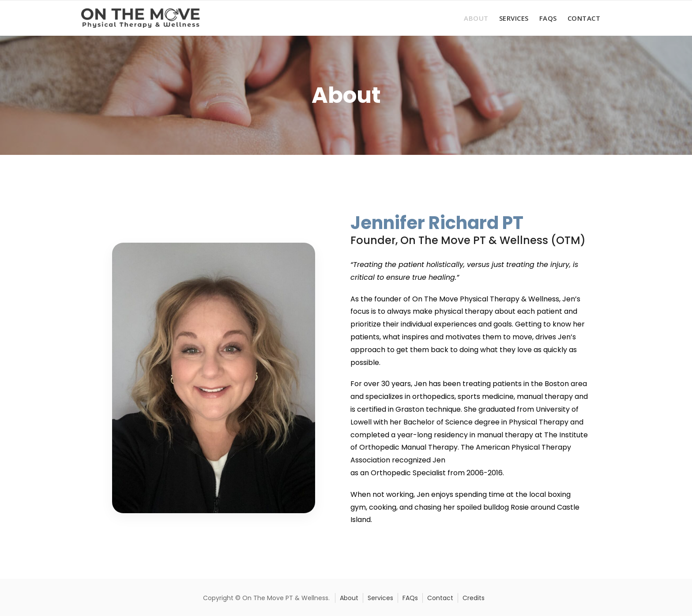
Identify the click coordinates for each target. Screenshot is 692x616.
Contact (584, 18)
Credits (474, 598)
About (476, 18)
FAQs (548, 18)
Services (514, 18)
